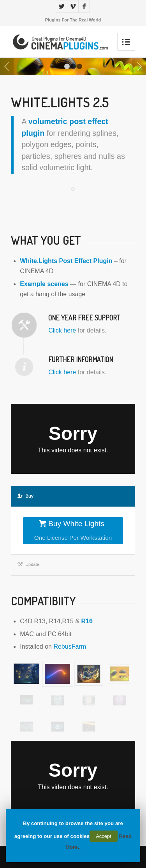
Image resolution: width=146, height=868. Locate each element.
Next (139, 66)
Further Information (81, 359)
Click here (62, 330)
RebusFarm (70, 647)
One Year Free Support (84, 318)
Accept (104, 836)
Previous (7, 66)
